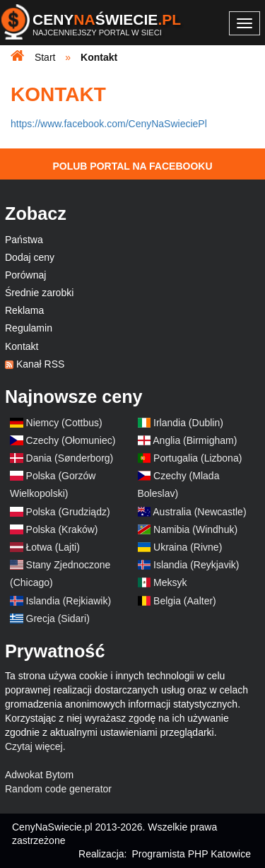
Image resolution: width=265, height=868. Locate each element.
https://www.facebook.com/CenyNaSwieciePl (109, 124)
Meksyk (170, 582)
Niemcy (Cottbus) (64, 423)
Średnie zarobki (39, 293)
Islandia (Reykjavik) (196, 565)
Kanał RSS (40, 364)
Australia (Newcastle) (199, 512)
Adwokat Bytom (39, 775)
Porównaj (25, 275)
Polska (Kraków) (62, 529)
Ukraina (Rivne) (188, 547)
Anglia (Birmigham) (195, 440)
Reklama (24, 310)
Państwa (24, 240)
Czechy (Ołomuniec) (71, 440)
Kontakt (22, 346)
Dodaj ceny (30, 257)
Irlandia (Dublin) (188, 423)
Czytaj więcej (34, 746)
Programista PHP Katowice (191, 854)
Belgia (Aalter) (185, 601)
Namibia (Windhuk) (195, 529)
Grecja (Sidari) (58, 618)
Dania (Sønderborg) (70, 458)
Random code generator (58, 789)
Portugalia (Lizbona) (198, 458)
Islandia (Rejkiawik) (69, 601)
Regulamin (29, 328)
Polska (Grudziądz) (68, 512)
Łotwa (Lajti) (53, 547)
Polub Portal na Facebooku (132, 166)
